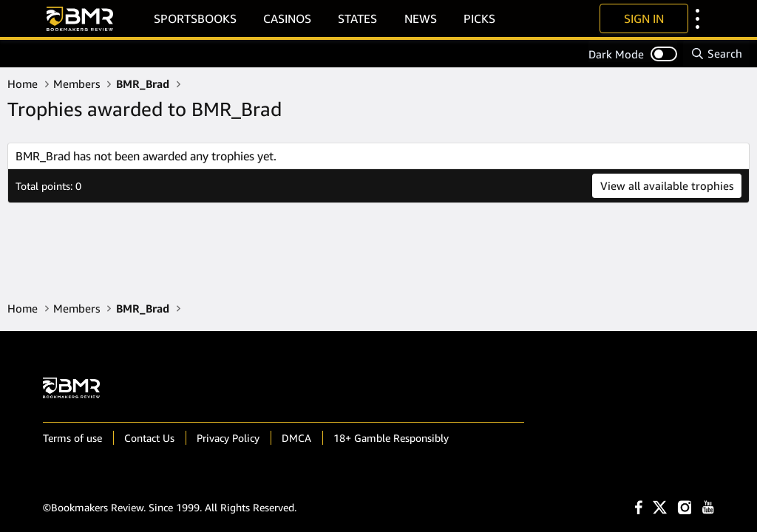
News (421, 18)
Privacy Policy (228, 438)
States (357, 18)
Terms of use (72, 438)
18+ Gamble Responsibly (391, 438)
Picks (479, 18)
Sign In (644, 18)
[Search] (716, 54)
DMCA (296, 438)
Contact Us (149, 438)
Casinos (287, 18)
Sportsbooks (195, 18)
